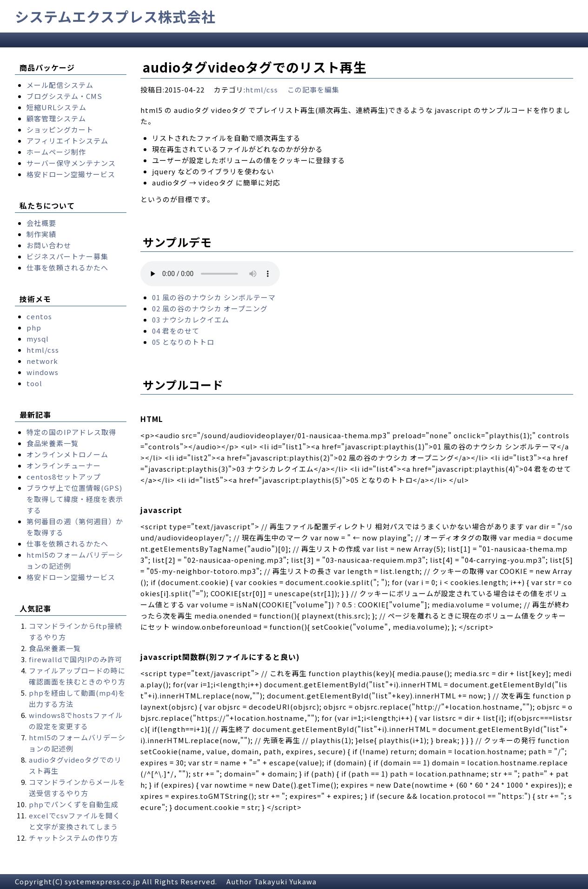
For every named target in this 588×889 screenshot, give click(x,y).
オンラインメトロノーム (67, 454)
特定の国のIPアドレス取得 (71, 432)
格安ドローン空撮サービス (71, 174)
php (34, 327)
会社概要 (41, 223)
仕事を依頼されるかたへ (67, 267)
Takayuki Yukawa (285, 881)
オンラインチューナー (64, 465)
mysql (38, 339)
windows (43, 372)
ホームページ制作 (56, 152)
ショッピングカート (60, 129)
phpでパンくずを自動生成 (74, 804)
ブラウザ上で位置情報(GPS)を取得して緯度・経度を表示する (75, 499)
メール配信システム (60, 85)
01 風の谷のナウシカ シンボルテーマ (214, 297)
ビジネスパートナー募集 (67, 256)
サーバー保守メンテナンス (71, 163)
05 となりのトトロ (183, 342)
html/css (262, 89)
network (42, 361)
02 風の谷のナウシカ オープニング (210, 308)
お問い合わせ (49, 245)
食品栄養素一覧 (53, 443)
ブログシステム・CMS (64, 96)
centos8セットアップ (64, 477)
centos (39, 316)
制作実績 (41, 234)
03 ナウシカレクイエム (191, 319)
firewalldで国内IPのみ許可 (76, 659)
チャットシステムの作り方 (73, 838)
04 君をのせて (176, 331)
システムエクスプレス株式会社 (115, 16)
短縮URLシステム (56, 107)
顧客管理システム (56, 118)
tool (34, 383)
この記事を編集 (313, 89)
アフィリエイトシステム (67, 141)
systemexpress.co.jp (102, 881)
